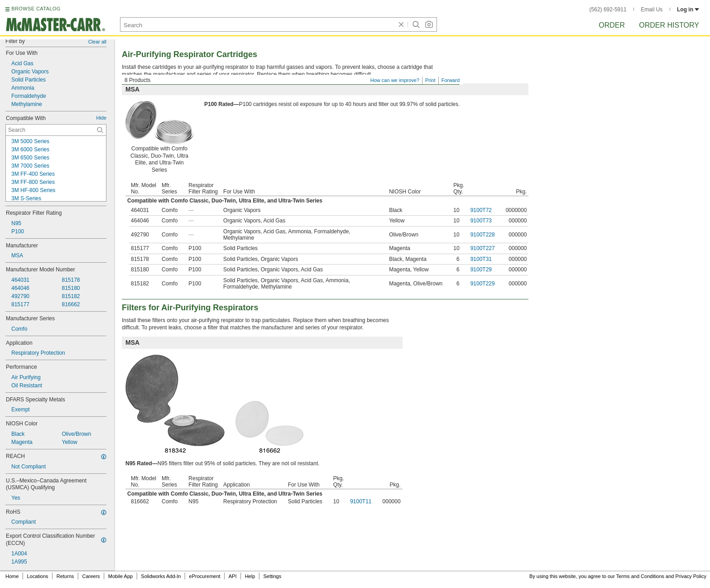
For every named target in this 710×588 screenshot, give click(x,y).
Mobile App (120, 576)
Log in (688, 10)
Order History (669, 25)
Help (250, 576)
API (233, 576)
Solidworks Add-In (161, 576)
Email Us (652, 10)
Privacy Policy (691, 576)
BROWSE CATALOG (36, 9)
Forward (451, 80)
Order (612, 25)
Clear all (97, 42)
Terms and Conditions (640, 576)
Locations (38, 576)
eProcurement (205, 576)
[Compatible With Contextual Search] (56, 130)
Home (12, 576)
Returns (65, 576)
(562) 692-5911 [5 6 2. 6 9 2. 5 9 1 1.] (608, 10)
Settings (272, 576)
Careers (91, 576)
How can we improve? (395, 80)
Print (430, 80)
